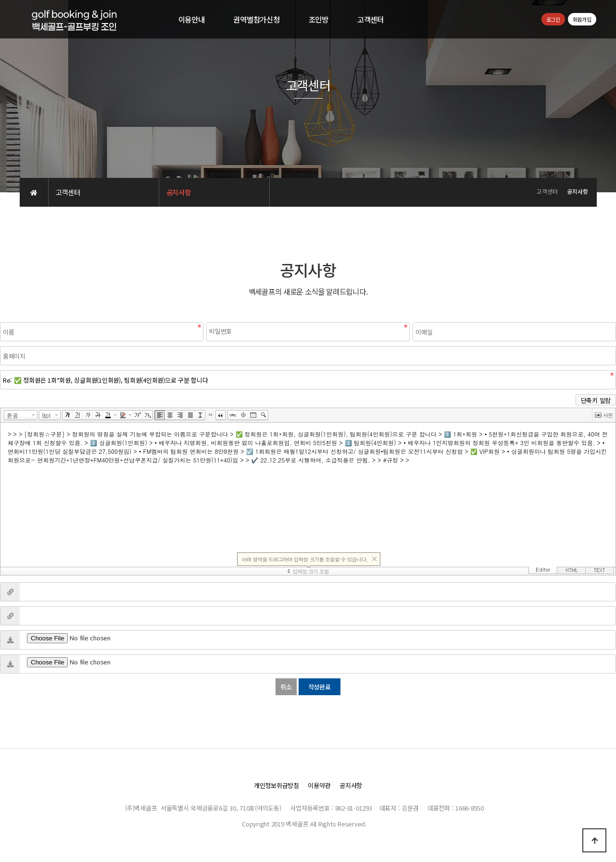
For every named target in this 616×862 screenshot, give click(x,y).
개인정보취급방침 (277, 785)
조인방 (319, 19)
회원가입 (582, 19)
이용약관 (319, 785)
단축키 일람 (596, 400)
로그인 (553, 19)
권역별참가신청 (256, 19)
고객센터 (371, 19)
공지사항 (351, 785)
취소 (286, 687)
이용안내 (192, 19)
